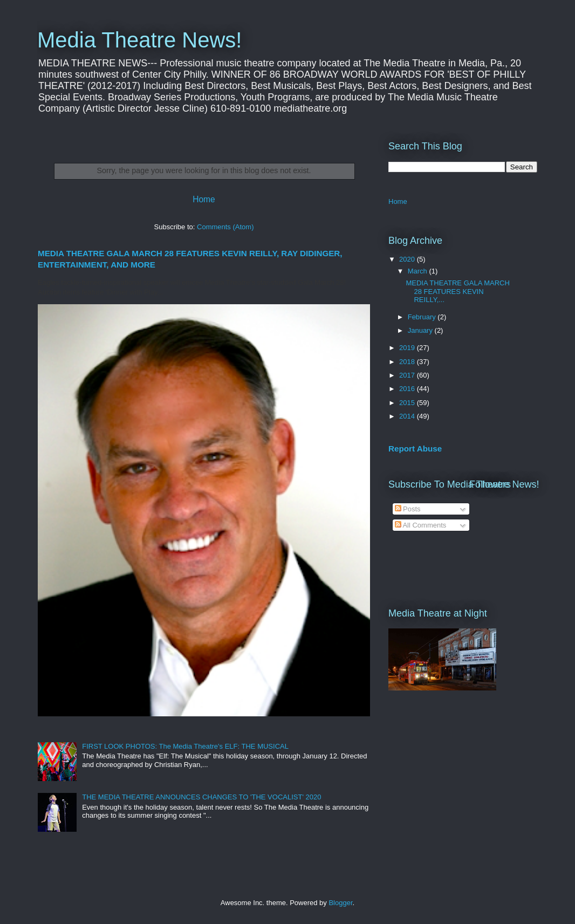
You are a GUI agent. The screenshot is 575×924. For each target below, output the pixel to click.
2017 (408, 375)
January (421, 330)
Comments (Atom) (225, 227)
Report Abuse (415, 449)
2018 (408, 362)
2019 (408, 348)
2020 (408, 259)
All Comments (421, 525)
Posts (408, 509)
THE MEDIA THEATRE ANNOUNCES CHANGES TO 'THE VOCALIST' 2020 (201, 797)
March (419, 271)
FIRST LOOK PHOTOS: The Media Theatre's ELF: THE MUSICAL (185, 746)
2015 (408, 403)
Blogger (340, 903)
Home (204, 199)
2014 (408, 416)
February (423, 317)
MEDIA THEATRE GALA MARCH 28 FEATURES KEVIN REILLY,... (457, 291)
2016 (408, 389)
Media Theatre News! (139, 40)
